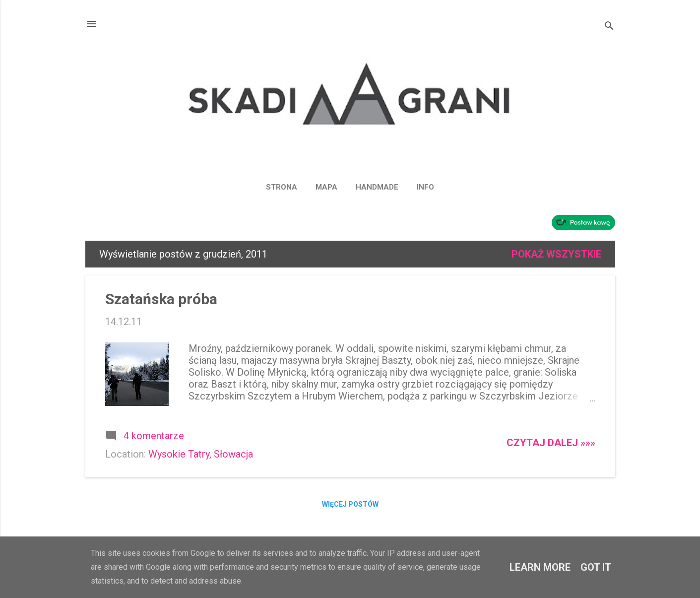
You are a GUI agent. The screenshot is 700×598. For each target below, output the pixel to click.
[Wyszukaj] (609, 27)
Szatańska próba (161, 299)
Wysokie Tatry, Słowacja (201, 454)
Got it (596, 567)
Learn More (540, 567)
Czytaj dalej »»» (551, 443)
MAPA (326, 187)
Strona (282, 187)
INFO (425, 187)
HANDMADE (377, 187)
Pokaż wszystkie (556, 254)
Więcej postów (350, 504)
